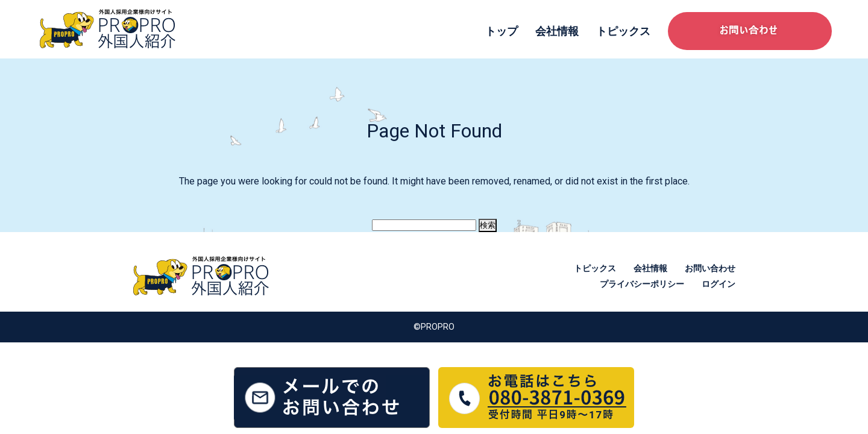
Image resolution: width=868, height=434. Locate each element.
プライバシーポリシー (642, 284)
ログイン (719, 284)
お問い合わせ (710, 268)
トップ (502, 31)
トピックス (623, 31)
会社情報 (557, 31)
